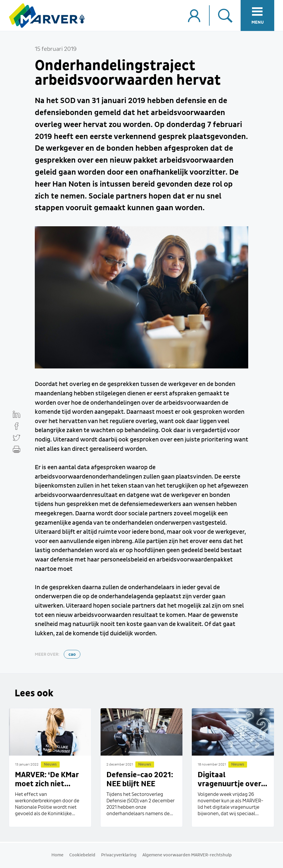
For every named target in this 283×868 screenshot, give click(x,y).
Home (57, 855)
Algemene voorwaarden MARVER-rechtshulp (187, 855)
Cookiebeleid (82, 855)
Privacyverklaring (119, 855)
